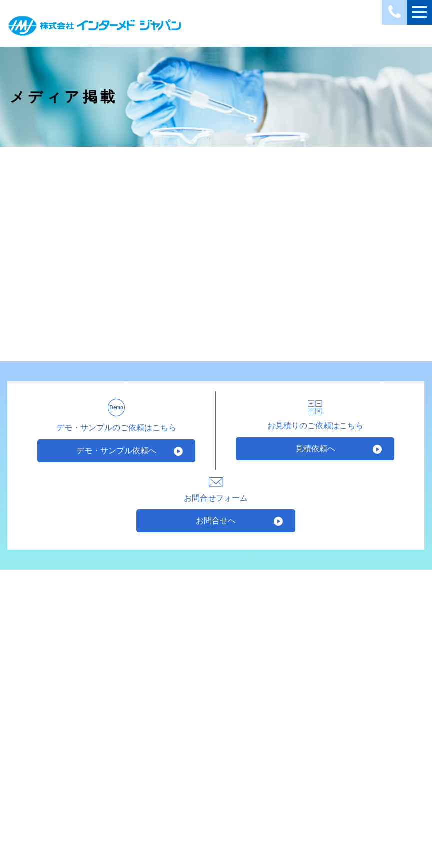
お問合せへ (216, 521)
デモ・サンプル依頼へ (116, 451)
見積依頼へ (315, 449)
